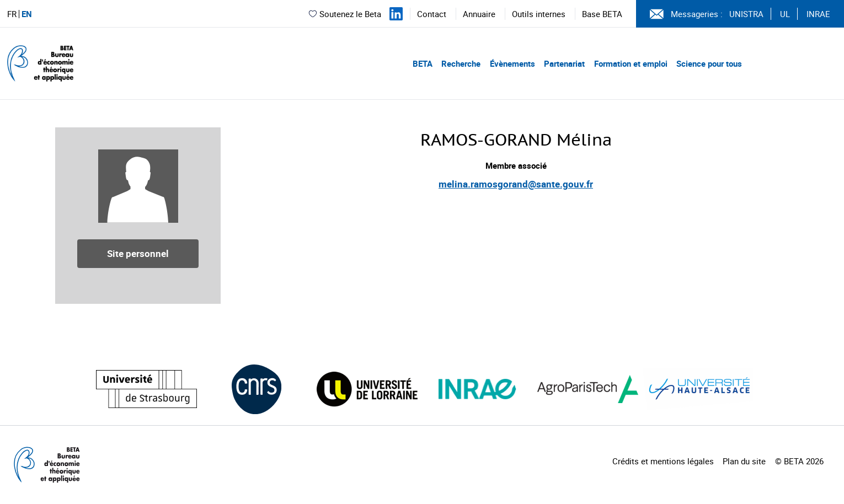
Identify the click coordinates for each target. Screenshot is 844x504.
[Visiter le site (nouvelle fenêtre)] (146, 389)
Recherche (461, 63)
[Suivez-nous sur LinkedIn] (396, 14)
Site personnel (138, 253)
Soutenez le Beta (344, 14)
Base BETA (602, 14)
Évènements (512, 63)
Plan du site (744, 461)
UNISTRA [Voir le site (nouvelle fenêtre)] (746, 14)
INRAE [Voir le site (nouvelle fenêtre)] (818, 14)
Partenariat (564, 63)
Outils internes (539, 14)
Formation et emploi (631, 63)
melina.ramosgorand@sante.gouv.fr (516, 184)
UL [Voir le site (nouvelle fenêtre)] (785, 14)
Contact (432, 14)
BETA (423, 63)
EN (27, 14)
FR (12, 14)
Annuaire (479, 14)
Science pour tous (709, 63)
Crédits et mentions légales (663, 461)
